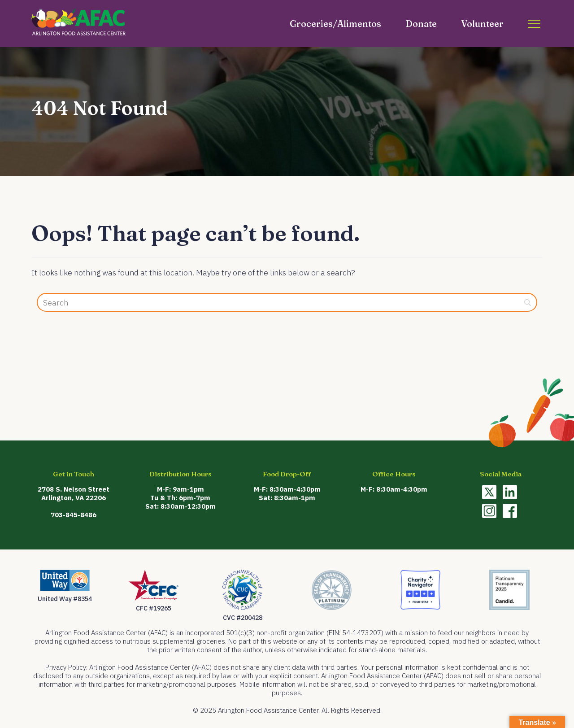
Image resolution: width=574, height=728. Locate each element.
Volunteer (482, 24)
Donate (421, 24)
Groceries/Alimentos (335, 24)
